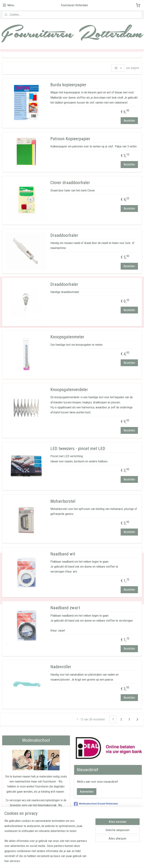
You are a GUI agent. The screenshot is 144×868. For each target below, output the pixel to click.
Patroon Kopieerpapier (70, 139)
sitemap (64, 861)
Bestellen (129, 121)
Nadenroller (61, 667)
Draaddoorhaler (64, 235)
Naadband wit (63, 554)
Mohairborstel (63, 501)
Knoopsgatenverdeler (69, 390)
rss (71, 861)
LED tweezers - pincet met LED (78, 449)
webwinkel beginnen (83, 861)
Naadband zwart (65, 608)
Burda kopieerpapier (68, 85)
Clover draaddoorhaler (70, 183)
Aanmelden (87, 792)
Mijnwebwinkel (109, 861)
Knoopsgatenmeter (67, 337)
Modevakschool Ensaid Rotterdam (96, 804)
